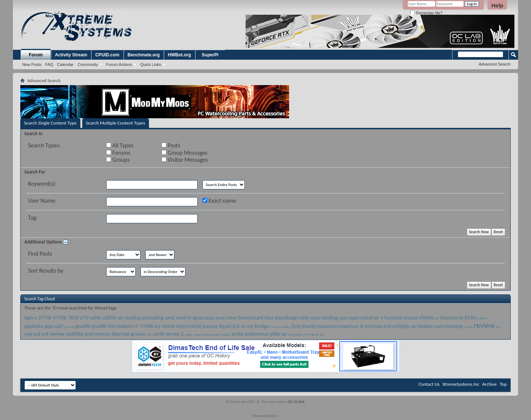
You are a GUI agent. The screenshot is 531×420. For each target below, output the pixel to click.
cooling (330, 318)
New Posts (32, 64)
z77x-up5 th (311, 334)
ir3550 (194, 326)
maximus (327, 326)
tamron (102, 334)
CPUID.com (107, 55)
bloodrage (286, 318)
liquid (225, 326)
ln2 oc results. (281, 327)
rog (28, 334)
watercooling (202, 334)
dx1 (437, 318)
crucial (410, 318)
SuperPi (210, 55)
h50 (112, 326)
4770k (60, 318)
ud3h (159, 334)
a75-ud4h (91, 318)
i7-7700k (144, 326)
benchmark (251, 318)
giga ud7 (54, 326)
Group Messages (184, 153)
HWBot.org (179, 55)
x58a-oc (278, 334)
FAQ (49, 64)
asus (209, 318)
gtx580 (99, 326)
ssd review (53, 334)
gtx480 (83, 326)
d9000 (426, 318)
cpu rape (348, 318)
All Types (120, 145)
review (484, 325)
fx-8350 (482, 318)
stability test (79, 334)
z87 (322, 334)
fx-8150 (468, 318)
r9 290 (468, 327)
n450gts (401, 326)
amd (170, 318)
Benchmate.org (144, 55)
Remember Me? (426, 13)
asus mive (226, 318)
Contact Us (429, 384)
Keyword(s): (42, 184)
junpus (210, 326)
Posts (171, 145)
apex (197, 318)
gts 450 (69, 327)
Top (503, 384)
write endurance (250, 334)
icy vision (165, 326)
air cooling (129, 318)
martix (308, 326)
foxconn (449, 318)
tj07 (149, 334)
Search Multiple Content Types (116, 123)
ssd (37, 334)
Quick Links (151, 64)
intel (181, 326)
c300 (304, 318)
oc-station (423, 326)
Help (497, 5)
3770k (45, 318)
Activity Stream (71, 55)
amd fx (184, 318)
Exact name (219, 201)
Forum (36, 55)
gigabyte (34, 326)
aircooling (153, 318)
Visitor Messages (185, 160)
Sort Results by (46, 271)
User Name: (42, 201)
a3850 (110, 318)
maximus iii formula (360, 326)
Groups (118, 160)
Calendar (65, 64)
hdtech (125, 326)
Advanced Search (495, 64)
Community (88, 64)
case (315, 318)
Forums (118, 153)
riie (498, 327)
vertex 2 (175, 334)
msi (387, 326)
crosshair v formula (381, 318)
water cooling (221, 334)
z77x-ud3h (295, 334)
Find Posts (40, 254)
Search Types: (44, 145)
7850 (73, 318)
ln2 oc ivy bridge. (251, 326)
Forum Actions (119, 64)
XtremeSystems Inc (461, 384)
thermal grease (129, 334)
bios (269, 318)
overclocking (449, 326)
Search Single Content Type (50, 123)
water (189, 334)
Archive (490, 384)
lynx (296, 326)
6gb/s (31, 318)
